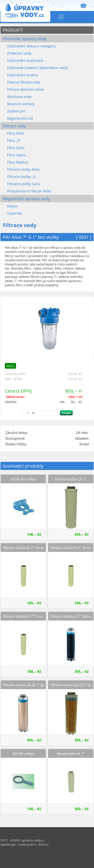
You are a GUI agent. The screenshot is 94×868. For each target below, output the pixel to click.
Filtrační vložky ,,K (21, 177)
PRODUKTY (13, 30)
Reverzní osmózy (21, 104)
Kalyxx (12, 206)
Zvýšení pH (16, 111)
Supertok (14, 213)
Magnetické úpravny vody (26, 199)
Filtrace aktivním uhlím (26, 89)
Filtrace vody (14, 126)
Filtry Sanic (16, 148)
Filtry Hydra (16, 155)
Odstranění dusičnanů (25, 60)
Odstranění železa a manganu (31, 46)
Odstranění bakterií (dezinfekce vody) (37, 68)
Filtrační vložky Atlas (23, 169)
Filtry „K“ (14, 141)
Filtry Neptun (18, 162)
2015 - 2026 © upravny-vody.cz (22, 840)
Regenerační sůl (20, 118)
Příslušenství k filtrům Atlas (29, 191)
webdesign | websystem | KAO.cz (24, 844)
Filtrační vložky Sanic (24, 184)
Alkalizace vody (19, 97)
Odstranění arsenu (22, 75)
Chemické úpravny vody (25, 39)
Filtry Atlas (15, 133)
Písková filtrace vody (24, 82)
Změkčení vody (19, 53)
